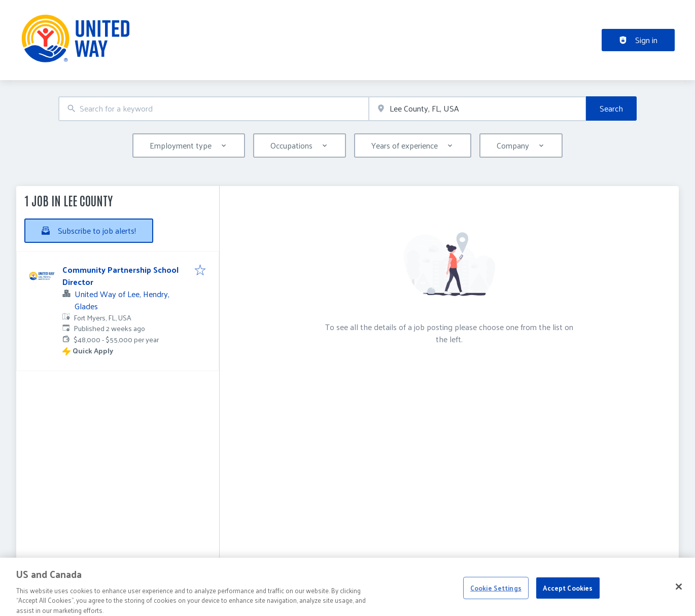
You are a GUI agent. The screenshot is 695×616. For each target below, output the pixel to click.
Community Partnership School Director (120, 276)
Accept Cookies (568, 592)
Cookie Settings (496, 592)
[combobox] (214, 109)
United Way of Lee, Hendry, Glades (122, 300)
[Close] (679, 591)
